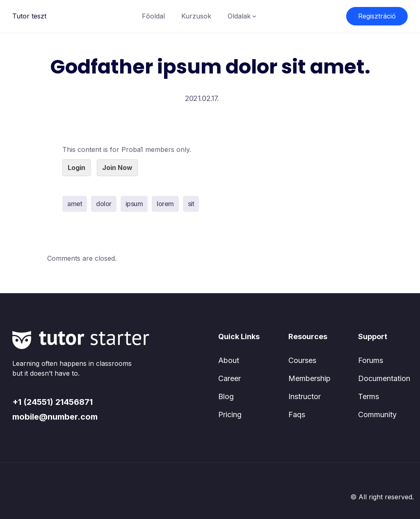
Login (76, 168)
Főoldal (153, 16)
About (229, 360)
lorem (165, 204)
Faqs (297, 415)
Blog (226, 396)
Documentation (384, 378)
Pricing (230, 415)
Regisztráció (377, 16)
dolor (104, 204)
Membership (309, 378)
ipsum (134, 204)
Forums (371, 360)
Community (377, 415)
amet (75, 204)
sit (191, 204)
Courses (302, 360)
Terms (369, 396)
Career (229, 378)
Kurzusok (196, 16)
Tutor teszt (29, 16)
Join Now (117, 168)
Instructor (305, 396)
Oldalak (239, 16)
